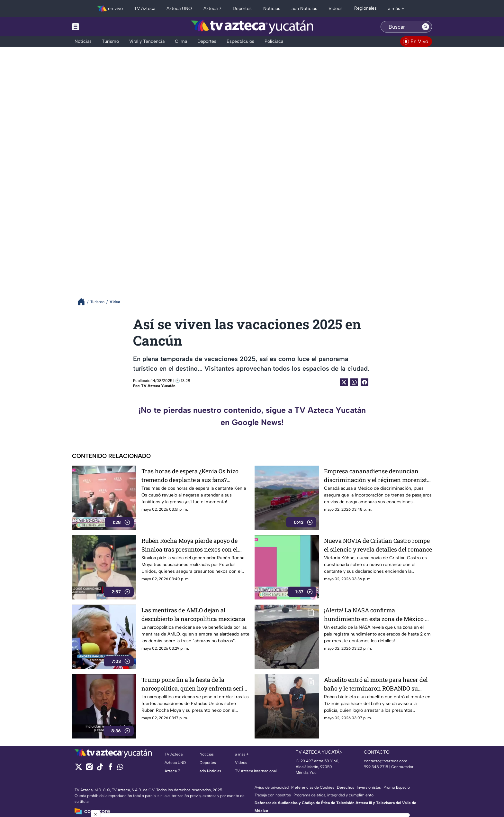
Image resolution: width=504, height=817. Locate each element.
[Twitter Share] (344, 382)
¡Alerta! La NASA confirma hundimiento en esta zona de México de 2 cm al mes (378, 614)
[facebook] (110, 769)
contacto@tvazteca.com (386, 761)
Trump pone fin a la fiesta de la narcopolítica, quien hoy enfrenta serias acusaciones (195, 684)
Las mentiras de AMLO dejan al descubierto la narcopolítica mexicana (193, 614)
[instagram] (89, 769)
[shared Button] (354, 382)
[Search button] (426, 27)
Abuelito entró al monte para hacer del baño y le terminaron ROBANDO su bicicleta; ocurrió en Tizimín (376, 684)
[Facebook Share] (364, 382)
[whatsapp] (120, 768)
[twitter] (79, 769)
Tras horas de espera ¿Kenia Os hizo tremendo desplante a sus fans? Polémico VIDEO (190, 475)
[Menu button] (98, 27)
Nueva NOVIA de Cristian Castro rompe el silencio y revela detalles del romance (378, 545)
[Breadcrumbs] (84, 302)
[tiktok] (100, 769)
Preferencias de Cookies (313, 787)
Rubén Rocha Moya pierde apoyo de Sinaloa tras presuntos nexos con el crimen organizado (190, 545)
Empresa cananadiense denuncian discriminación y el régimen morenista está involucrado (377, 475)
